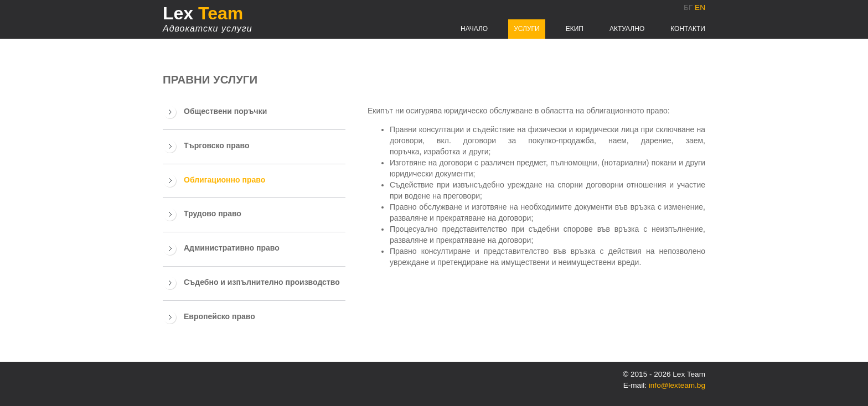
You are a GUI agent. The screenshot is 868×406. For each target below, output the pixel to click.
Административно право (232, 248)
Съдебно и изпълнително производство (262, 282)
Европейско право (219, 316)
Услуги (527, 29)
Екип (575, 29)
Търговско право (217, 145)
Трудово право (213, 214)
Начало (474, 29)
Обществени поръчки (225, 111)
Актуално (627, 29)
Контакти (688, 29)
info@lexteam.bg (677, 385)
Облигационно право (224, 180)
